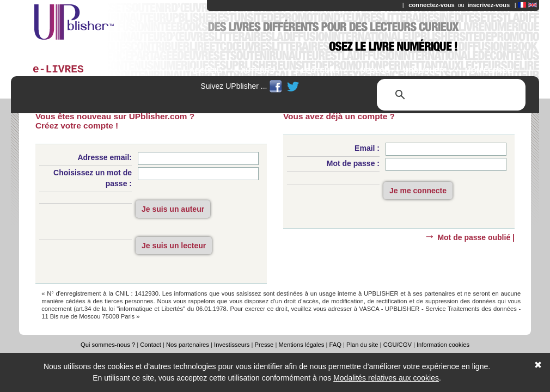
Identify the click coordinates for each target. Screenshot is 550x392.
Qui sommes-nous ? (108, 345)
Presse (264, 345)
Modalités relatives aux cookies (386, 378)
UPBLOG (375, 71)
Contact (151, 345)
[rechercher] (450, 95)
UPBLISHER (428, 71)
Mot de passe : (353, 163)
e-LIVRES (58, 70)
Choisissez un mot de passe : (93, 178)
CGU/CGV (398, 345)
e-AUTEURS (258, 71)
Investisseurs (232, 345)
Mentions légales (301, 345)
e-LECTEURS (321, 71)
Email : (367, 148)
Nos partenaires (188, 345)
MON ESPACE (492, 71)
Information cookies (443, 345)
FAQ (335, 345)
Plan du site (362, 345)
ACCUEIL (205, 71)
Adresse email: (105, 157)
